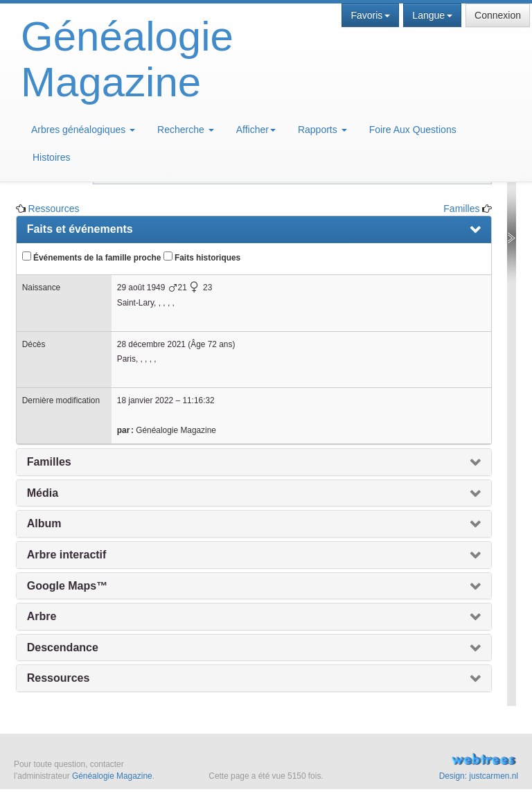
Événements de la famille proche (92, 257)
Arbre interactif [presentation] (67, 555)
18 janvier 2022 (145, 400)
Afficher (256, 130)
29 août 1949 (141, 288)
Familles (461, 209)
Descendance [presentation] (63, 647)
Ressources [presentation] (59, 678)
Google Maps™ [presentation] (67, 586)
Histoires (51, 157)
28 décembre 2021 (151, 344)
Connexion (498, 15)
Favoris (370, 15)
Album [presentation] (44, 523)
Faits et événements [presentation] (80, 229)
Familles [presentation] (49, 462)
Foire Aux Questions (413, 130)
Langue (432, 15)
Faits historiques (202, 257)
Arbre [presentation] (42, 616)
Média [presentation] (43, 493)
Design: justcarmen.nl (479, 776)
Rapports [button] (322, 130)
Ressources (54, 209)
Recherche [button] (186, 130)
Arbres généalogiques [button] (83, 130)
